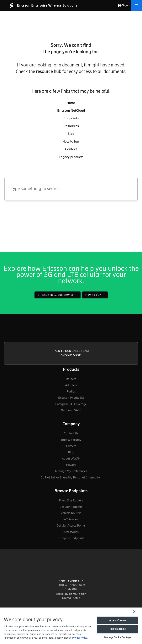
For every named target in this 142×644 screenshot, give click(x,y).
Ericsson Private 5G (71, 398)
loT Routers (71, 519)
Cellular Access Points (71, 525)
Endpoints (71, 118)
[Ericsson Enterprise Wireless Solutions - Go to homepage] (46, 5)
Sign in (127, 5)
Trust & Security (71, 440)
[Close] (134, 612)
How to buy (71, 141)
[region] (71, 626)
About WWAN (71, 458)
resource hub (49, 71)
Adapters (71, 385)
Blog (71, 134)
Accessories (71, 532)
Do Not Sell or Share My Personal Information (71, 477)
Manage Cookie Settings (118, 637)
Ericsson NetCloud (71, 110)
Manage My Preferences (71, 471)
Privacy (71, 465)
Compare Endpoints (71, 538)
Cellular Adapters (71, 507)
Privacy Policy (80, 638)
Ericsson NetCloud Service (58, 295)
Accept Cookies (118, 620)
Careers (71, 446)
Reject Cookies (118, 629)
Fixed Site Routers (71, 500)
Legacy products (71, 157)
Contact (71, 149)
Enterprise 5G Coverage (71, 404)
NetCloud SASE (71, 410)
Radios (71, 391)
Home (71, 103)
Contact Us (71, 433)
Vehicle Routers (71, 513)
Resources (71, 126)
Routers (71, 379)
